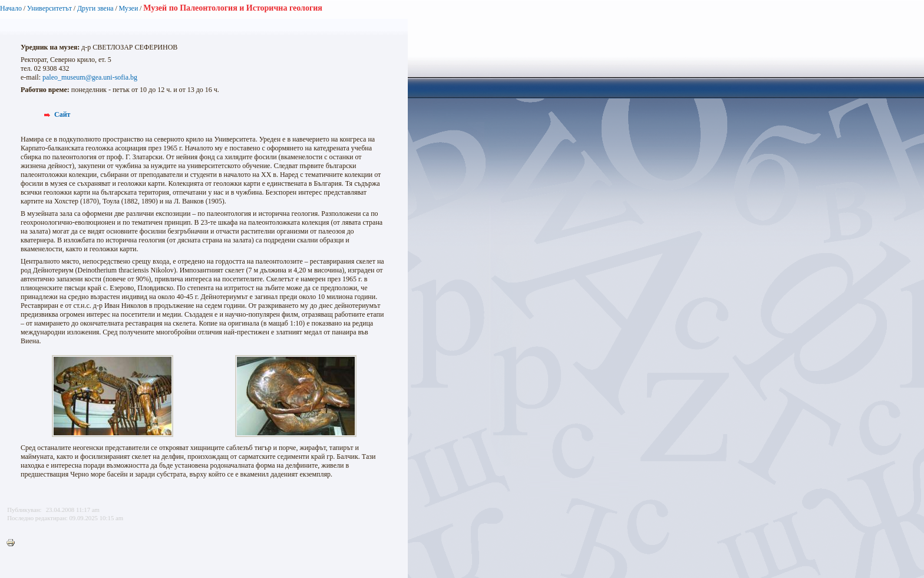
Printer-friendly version (14, 543)
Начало (11, 8)
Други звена (95, 8)
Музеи (129, 8)
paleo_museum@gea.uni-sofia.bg (90, 77)
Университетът (49, 8)
